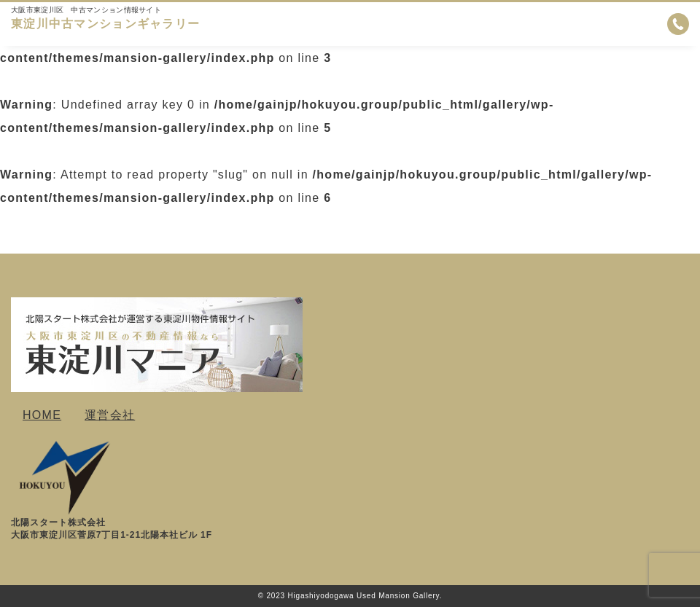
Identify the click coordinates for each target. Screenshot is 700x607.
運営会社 (110, 415)
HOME (42, 415)
